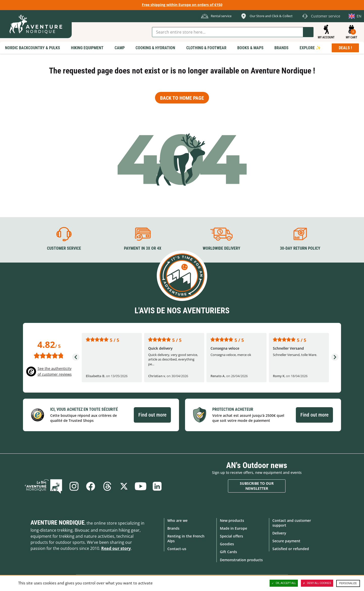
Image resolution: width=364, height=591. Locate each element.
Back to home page (182, 98)
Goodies (227, 544)
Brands (173, 528)
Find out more (152, 415)
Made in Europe (233, 528)
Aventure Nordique (58, 523)
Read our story (116, 548)
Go (308, 32)
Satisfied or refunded (291, 549)
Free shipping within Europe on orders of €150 (182, 5)
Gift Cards (228, 552)
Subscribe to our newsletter (257, 486)
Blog (43, 486)
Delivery (279, 533)
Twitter (124, 486)
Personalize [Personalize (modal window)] (348, 583)
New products (232, 520)
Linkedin (157, 486)
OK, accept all (284, 583)
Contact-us (177, 549)
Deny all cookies (317, 583)
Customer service (64, 248)
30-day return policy (300, 248)
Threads (107, 486)
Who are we (177, 520)
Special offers (231, 536)
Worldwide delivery (222, 248)
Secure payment (286, 541)
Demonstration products (241, 560)
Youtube (141, 486)
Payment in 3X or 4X (143, 248)
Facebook (91, 486)
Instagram (74, 486)
